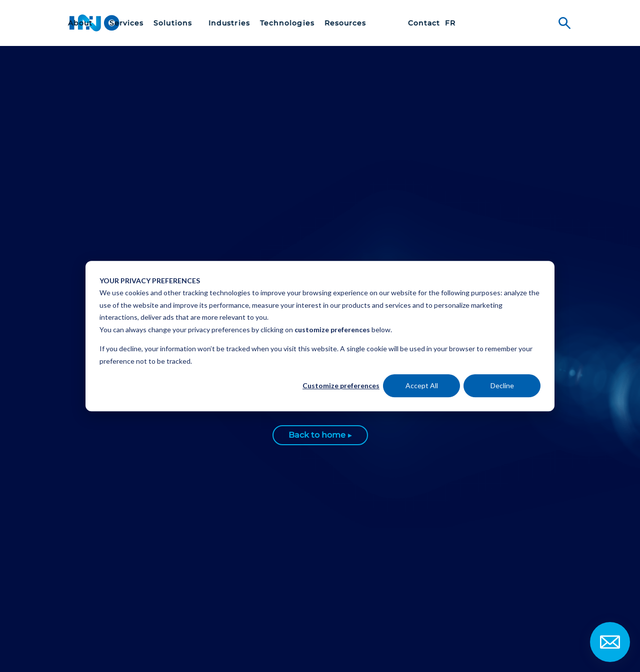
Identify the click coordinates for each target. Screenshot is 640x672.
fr (543, 23)
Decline (502, 385)
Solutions (267, 23)
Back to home (317, 435)
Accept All (422, 385)
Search (564, 23)
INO (94, 23)
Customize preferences (341, 385)
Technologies (380, 23)
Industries (322, 23)
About (174, 23)
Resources (438, 23)
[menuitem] (176, 23)
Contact (517, 23)
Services (219, 23)
